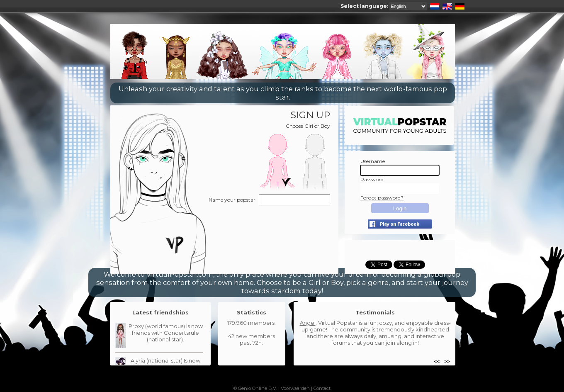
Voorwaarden (295, 388)
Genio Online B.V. (258, 388)
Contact (322, 388)
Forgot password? (382, 198)
